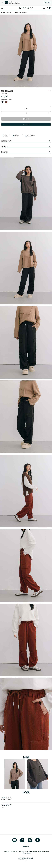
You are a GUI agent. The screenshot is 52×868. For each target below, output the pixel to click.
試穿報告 (16, 136)
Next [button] (49, 774)
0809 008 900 (29, 859)
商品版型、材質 (6, 141)
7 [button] (34, 86)
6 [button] (31, 86)
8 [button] (37, 86)
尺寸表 (4, 136)
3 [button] (21, 86)
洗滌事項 (4, 152)
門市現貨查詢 (26, 124)
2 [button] (18, 86)
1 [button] (15, 86)
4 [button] (24, 86)
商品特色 (4, 147)
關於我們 (26, 847)
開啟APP (47, 3)
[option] (26, 51)
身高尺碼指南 (30, 136)
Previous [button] (3, 774)
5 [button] (28, 86)
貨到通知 (26, 119)
